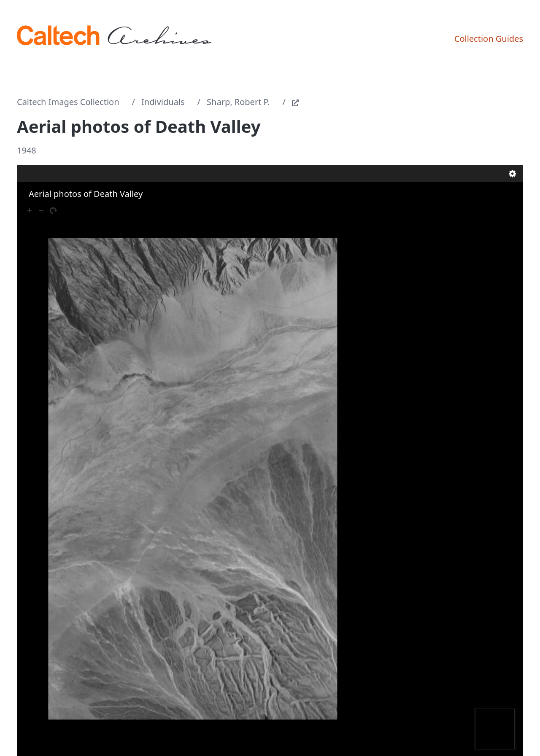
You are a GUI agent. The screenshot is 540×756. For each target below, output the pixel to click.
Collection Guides (489, 39)
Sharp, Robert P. (238, 102)
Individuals (163, 102)
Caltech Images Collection (68, 102)
